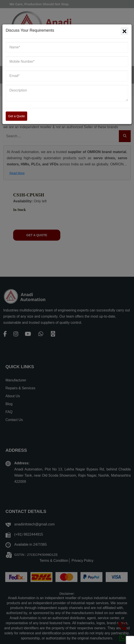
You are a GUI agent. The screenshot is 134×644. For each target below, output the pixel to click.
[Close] (124, 31)
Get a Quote (16, 116)
